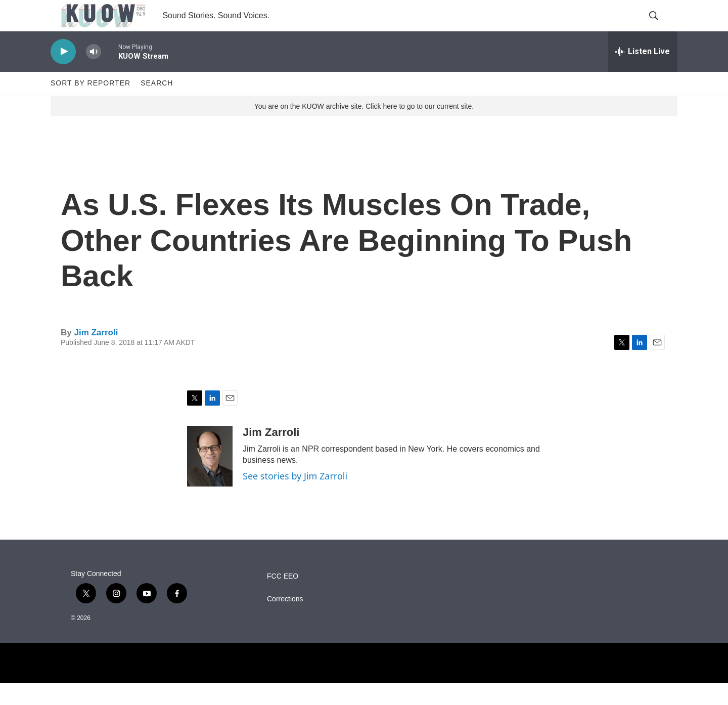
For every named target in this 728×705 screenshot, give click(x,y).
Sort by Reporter (90, 105)
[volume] (94, 74)
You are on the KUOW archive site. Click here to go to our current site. (364, 128)
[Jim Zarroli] (210, 478)
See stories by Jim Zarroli (295, 498)
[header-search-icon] (661, 27)
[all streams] (643, 73)
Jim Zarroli (96, 354)
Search (157, 105)
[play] (63, 74)
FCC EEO (283, 598)
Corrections (285, 621)
